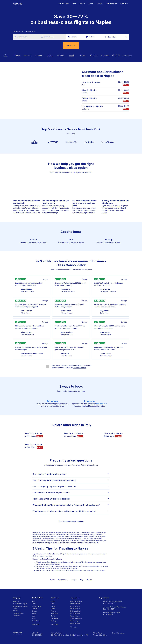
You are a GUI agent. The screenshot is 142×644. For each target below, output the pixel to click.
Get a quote (71, 45)
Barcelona (54, 614)
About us (82, 4)
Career (91, 4)
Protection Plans (112, 4)
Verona (119, 433)
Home (53, 580)
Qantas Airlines (75, 614)
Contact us (124, 4)
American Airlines (76, 601)
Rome (39, 433)
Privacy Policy (97, 633)
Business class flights (20, 604)
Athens (53, 611)
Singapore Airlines (76, 618)
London (54, 606)
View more (35, 625)
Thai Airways (75, 621)
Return (92, 37)
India (34, 616)
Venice (79, 433)
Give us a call (90, 401)
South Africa (36, 621)
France (34, 604)
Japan (34, 618)
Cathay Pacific (75, 609)
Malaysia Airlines (76, 611)
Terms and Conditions (100, 635)
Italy (81, 580)
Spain (34, 614)
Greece (34, 611)
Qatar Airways (75, 616)
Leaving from (23, 37)
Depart (73, 37)
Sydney (53, 621)
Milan (39, 444)
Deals (74, 4)
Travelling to (49, 37)
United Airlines (75, 623)
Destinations (63, 580)
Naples (97, 82)
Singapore (54, 618)
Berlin (53, 609)
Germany (35, 609)
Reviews (100, 4)
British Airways (75, 606)
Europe (74, 580)
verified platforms (80, 368)
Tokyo (53, 616)
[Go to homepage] (17, 4)
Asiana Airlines (75, 604)
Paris (53, 604)
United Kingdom (37, 606)
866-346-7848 (102, 404)
